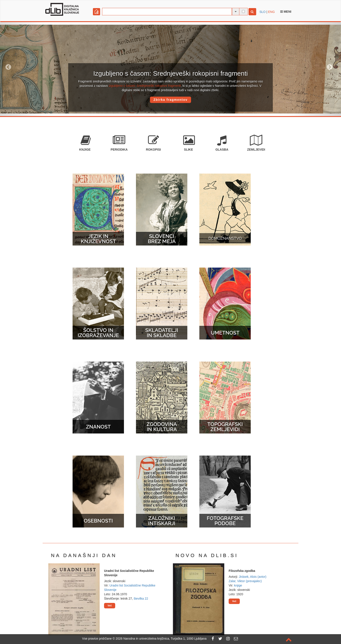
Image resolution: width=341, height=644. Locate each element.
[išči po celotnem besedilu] (243, 11)
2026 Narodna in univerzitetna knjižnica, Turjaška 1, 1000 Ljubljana (161, 639)
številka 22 (141, 599)
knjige (238, 585)
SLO (263, 12)
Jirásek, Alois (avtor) (252, 577)
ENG (271, 12)
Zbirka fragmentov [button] (170, 100)
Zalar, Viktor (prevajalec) (245, 581)
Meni (286, 12)
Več (110, 606)
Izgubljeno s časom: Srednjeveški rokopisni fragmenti (145, 86)
